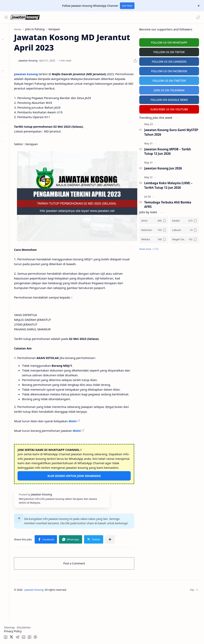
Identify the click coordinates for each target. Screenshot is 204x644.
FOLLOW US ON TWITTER (169, 80)
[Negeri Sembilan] (185, 239)
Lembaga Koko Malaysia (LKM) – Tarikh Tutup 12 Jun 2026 (168, 184)
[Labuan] (185, 229)
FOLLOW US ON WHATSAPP (169, 42)
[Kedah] (185, 220)
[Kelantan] (154, 229)
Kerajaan (17, 47)
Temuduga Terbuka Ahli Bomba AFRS (168, 204)
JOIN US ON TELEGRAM (169, 89)
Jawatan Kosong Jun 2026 (163, 167)
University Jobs (15, 99)
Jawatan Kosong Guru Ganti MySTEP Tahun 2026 (171, 131)
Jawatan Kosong (71, 636)
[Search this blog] (83, 17)
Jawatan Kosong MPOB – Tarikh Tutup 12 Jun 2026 (168, 151)
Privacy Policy (13, 631)
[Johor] (154, 220)
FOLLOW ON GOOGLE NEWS (169, 99)
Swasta (16, 63)
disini (109, 445)
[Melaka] (154, 239)
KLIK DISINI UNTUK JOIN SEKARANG (93, 509)
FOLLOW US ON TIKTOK (169, 51)
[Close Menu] (198, 6)
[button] (197, 17)
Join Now (127, 6)
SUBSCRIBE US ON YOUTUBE (169, 108)
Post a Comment (93, 609)
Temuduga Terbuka (18, 91)
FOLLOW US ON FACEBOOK (169, 70)
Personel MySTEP (16, 83)
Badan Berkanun (22, 55)
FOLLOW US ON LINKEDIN (169, 61)
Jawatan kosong (63, 73)
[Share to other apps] (76, 585)
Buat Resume (14, 114)
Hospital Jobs (14, 107)
